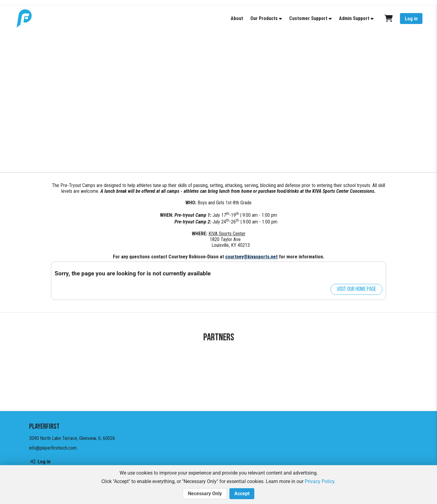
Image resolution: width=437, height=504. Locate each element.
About (237, 18)
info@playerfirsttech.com (53, 448)
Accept (242, 494)
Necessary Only (205, 494)
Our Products (264, 18)
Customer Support (308, 18)
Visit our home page (356, 289)
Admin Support (354, 18)
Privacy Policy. (320, 481)
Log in (411, 19)
